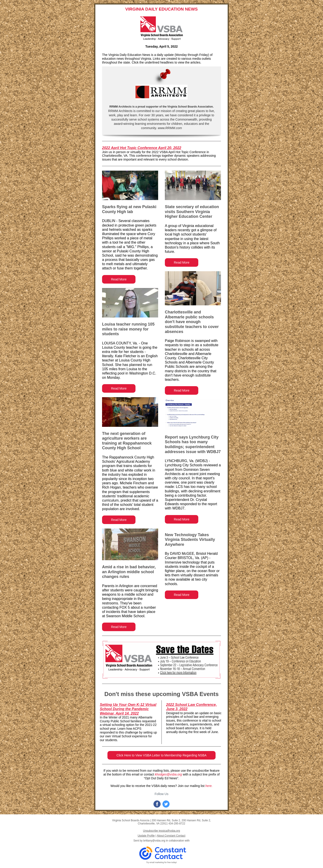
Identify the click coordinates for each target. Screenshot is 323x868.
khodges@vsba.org (168, 774)
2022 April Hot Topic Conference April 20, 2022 (142, 148)
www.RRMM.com (169, 128)
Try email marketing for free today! (162, 862)
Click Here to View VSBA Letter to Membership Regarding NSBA (161, 755)
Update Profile (146, 836)
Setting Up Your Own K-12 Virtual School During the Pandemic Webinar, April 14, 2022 (128, 709)
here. (209, 786)
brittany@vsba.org (154, 841)
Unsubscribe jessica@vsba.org (162, 831)
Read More (119, 279)
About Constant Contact (171, 836)
